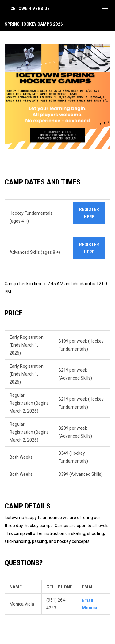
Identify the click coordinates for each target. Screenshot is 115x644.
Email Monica (90, 604)
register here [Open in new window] (89, 213)
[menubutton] (105, 9)
